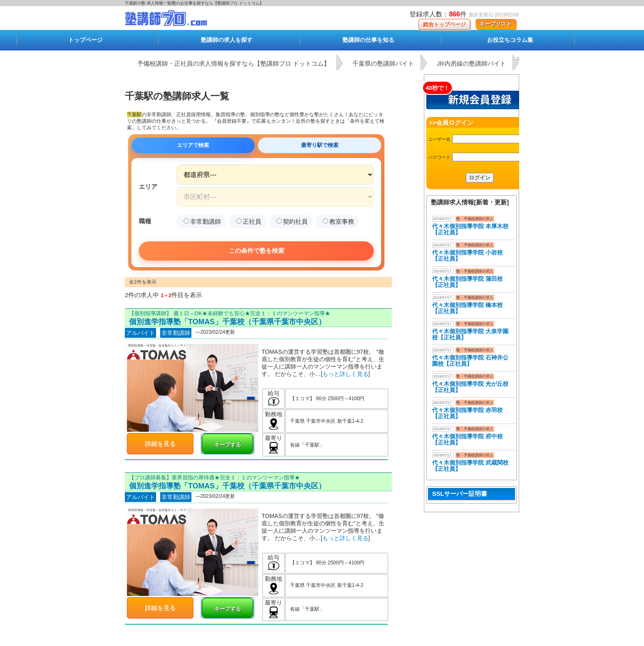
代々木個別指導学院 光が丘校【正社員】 (470, 387)
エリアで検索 (193, 145)
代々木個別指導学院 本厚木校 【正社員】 (470, 229)
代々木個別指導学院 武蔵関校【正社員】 (470, 466)
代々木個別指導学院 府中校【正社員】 (467, 439)
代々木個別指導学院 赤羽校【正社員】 (467, 413)
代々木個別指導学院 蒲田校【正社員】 (467, 282)
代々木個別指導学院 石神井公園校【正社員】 (470, 361)
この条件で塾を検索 (256, 251)
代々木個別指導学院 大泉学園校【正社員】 (470, 334)
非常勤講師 (202, 221)
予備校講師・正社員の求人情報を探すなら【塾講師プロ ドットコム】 (233, 63)
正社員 (249, 221)
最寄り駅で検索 (320, 145)
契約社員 (292, 221)
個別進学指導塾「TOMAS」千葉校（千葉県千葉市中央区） (227, 322)
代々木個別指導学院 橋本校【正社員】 (467, 308)
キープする (228, 445)
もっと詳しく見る (345, 374)
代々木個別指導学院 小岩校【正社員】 (467, 255)
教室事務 (338, 221)
